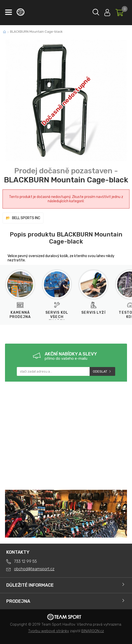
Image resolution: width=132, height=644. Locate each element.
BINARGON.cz (93, 631)
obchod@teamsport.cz (34, 569)
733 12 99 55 (25, 561)
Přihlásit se (107, 11)
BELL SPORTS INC (26, 218)
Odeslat (100, 371)
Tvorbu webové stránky (49, 631)
